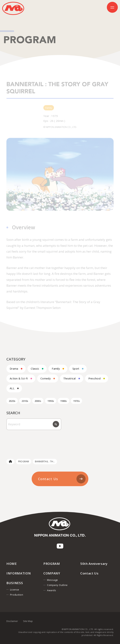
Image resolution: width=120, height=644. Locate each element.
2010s (25, 401)
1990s (51, 401)
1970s (76, 401)
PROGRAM (24, 461)
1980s (63, 401)
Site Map (28, 621)
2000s (38, 401)
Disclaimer (12, 621)
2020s (12, 401)
